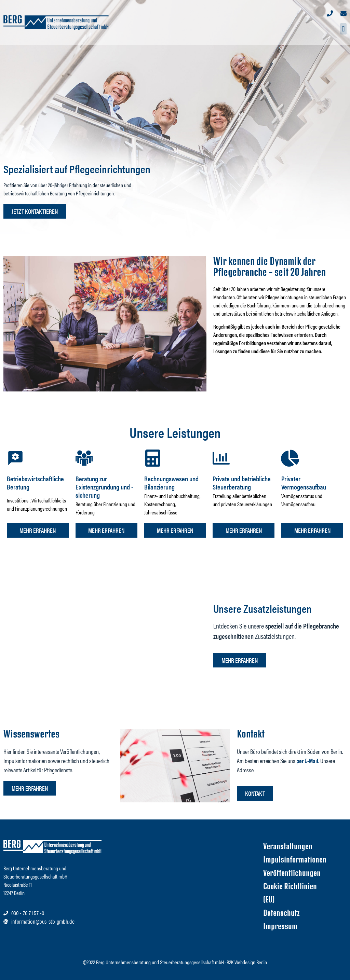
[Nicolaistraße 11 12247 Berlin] (181, 892)
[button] (343, 29)
